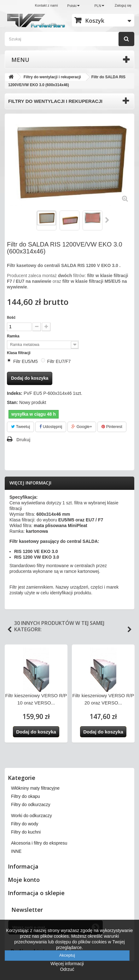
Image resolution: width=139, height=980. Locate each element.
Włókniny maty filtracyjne (35, 788)
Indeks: (15, 393)
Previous (9, 630)
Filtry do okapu (26, 796)
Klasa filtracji (19, 353)
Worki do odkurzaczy (32, 816)
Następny (107, 220)
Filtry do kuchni (26, 832)
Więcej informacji (30, 483)
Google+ (82, 427)
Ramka (14, 336)
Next (130, 630)
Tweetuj (20, 427)
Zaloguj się (123, 5)
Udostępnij (51, 427)
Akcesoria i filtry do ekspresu (39, 843)
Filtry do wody (25, 824)
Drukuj (23, 440)
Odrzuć (67, 969)
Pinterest (112, 427)
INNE (16, 851)
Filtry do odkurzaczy (31, 805)
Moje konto (24, 880)
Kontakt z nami (46, 5)
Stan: (12, 402)
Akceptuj (67, 955)
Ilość (11, 318)
